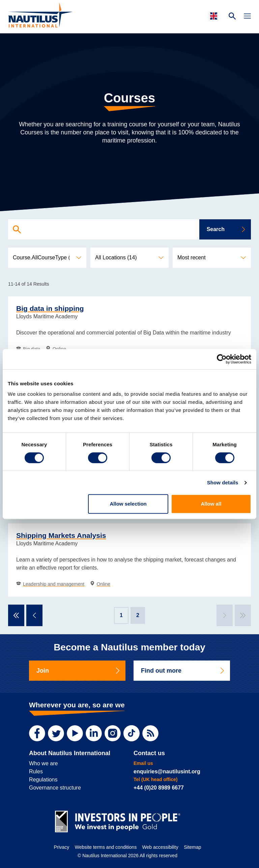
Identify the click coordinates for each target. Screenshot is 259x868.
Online (100, 584)
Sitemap (192, 847)
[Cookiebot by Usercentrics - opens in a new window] (222, 359)
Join (79, 671)
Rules (36, 771)
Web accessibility (160, 847)
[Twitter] (56, 733)
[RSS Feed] (150, 733)
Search (226, 229)
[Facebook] (37, 733)
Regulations (43, 780)
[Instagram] (113, 733)
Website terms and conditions (106, 847)
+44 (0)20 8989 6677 (159, 788)
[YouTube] (75, 733)
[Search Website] (232, 17)
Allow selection (128, 504)
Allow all (211, 504)
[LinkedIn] (94, 733)
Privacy (61, 847)
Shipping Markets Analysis (61, 535)
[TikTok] (132, 733)
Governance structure (55, 788)
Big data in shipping (50, 308)
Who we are (43, 763)
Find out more (183, 671)
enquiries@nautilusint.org (167, 771)
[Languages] (215, 16)
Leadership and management (50, 584)
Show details (223, 483)
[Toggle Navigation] (247, 17)
